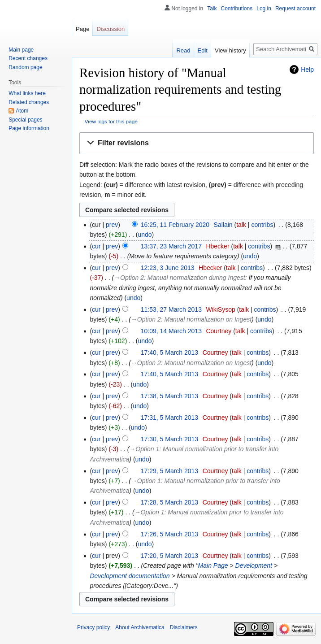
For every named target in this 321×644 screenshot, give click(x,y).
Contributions (237, 9)
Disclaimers (184, 627)
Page (82, 29)
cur (96, 246)
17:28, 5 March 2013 (169, 502)
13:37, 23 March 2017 (171, 246)
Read (183, 50)
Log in (264, 9)
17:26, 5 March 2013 (169, 534)
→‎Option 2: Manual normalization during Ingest (180, 278)
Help (307, 70)
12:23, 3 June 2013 (168, 268)
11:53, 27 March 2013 (171, 309)
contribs (262, 225)
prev (112, 225)
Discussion (111, 29)
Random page (25, 67)
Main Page (213, 566)
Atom (22, 111)
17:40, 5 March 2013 (169, 352)
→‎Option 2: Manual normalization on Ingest (191, 319)
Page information (29, 128)
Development (254, 566)
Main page (21, 50)
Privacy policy (93, 627)
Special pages (25, 120)
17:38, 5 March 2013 (169, 396)
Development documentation (130, 576)
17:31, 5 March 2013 (169, 418)
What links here (27, 93)
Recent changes (28, 58)
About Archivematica (140, 627)
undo (145, 235)
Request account (295, 9)
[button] (197, 143)
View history (230, 50)
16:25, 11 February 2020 (175, 225)
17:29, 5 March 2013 (169, 471)
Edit (203, 50)
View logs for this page (111, 121)
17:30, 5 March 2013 (169, 439)
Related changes (29, 102)
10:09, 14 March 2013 (171, 331)
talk (241, 225)
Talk (212, 9)
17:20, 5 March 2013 (169, 556)
